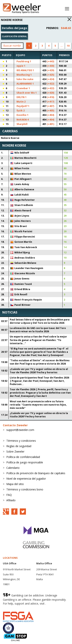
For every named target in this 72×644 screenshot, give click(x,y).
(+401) (50, 124)
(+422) (50, 84)
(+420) (50, 93)
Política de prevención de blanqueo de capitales (36, 473)
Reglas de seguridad (19, 446)
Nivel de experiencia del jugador (26, 479)
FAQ (9, 495)
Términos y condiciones (21, 441)
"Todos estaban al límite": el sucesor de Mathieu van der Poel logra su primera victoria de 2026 (40, 362)
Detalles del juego (14, 28)
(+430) (50, 66)
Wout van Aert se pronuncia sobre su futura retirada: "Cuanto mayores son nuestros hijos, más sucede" (38, 405)
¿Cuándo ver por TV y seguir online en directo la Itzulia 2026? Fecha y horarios (39, 415)
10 (68, 46)
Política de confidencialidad (23, 457)
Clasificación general (14, 36)
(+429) (50, 70)
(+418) (50, 97)
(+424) (50, 79)
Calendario (13, 468)
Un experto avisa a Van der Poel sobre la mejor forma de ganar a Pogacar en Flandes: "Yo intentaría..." (38, 340)
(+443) (50, 61)
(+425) (50, 75)
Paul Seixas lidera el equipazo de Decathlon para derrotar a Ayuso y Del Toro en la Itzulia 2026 (40, 321)
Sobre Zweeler (15, 451)
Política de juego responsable (25, 462)
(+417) (50, 102)
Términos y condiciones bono (25, 489)
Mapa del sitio (15, 484)
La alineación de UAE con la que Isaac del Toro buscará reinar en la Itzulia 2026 (38, 330)
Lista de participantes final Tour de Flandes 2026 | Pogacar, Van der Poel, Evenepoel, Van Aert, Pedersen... (39, 381)
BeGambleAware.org (16, 607)
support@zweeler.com (20, 430)
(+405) (50, 111)
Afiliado (11, 500)
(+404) (50, 115)
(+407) (50, 106)
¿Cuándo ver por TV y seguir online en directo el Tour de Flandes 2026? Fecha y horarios (39, 371)
